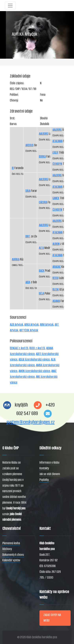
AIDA (28, 282)
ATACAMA (58, 141)
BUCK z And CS (37, 348)
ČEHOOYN (57, 164)
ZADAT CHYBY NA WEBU (52, 618)
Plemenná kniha (11, 543)
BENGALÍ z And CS (19, 348)
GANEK (56, 198)
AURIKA (16, 259)
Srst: (12, 118)
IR (13, 168)
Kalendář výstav (11, 560)
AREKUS (30, 145)
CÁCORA (43, 202)
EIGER (55, 153)
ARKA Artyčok (31, 325)
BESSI (55, 278)
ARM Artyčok (47, 325)
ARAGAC (57, 267)
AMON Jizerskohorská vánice (34, 371)
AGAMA (56, 301)
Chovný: (14, 100)
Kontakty (44, 468)
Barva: (13, 124)
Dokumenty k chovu (13, 555)
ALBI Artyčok (16, 325)
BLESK (56, 289)
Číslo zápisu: (17, 83)
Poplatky (44, 480)
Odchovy (7, 549)
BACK (42, 271)
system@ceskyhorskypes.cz (31, 422)
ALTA (41, 248)
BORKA (42, 156)
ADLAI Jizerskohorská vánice (34, 359)
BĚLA (41, 293)
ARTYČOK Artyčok (29, 330)
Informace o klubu (49, 463)
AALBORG (44, 134)
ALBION (56, 244)
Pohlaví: (14, 95)
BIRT (28, 236)
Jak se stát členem (50, 474)
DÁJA (28, 191)
